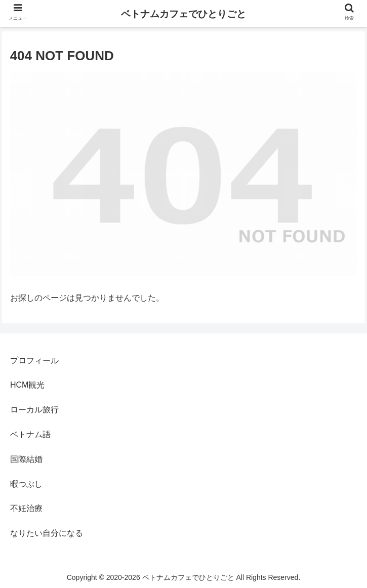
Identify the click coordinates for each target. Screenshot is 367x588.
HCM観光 (27, 385)
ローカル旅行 (34, 410)
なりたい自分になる (47, 533)
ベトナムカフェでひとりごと (183, 14)
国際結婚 (26, 459)
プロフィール (34, 361)
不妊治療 (26, 508)
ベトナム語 (30, 434)
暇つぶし (26, 484)
